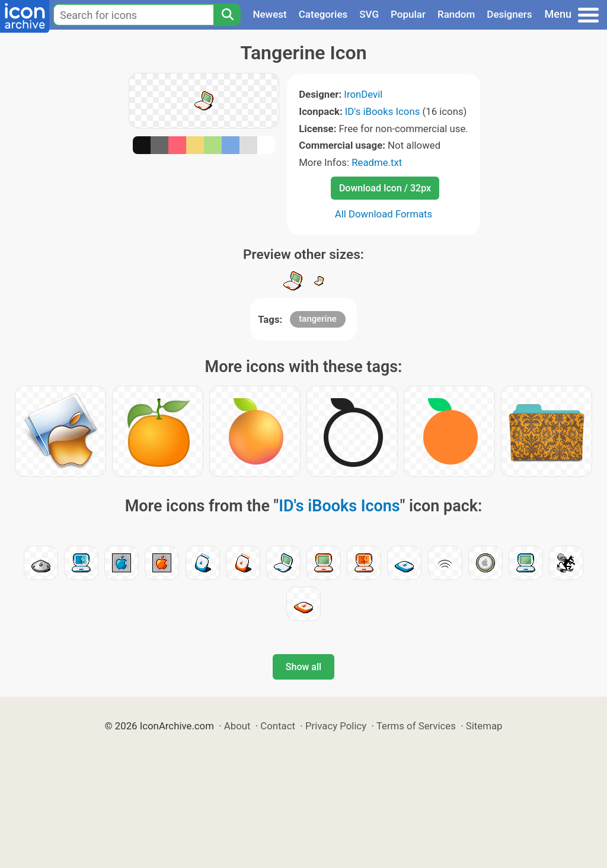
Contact (278, 726)
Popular (408, 14)
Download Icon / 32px (385, 188)
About (237, 726)
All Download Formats (384, 214)
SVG (369, 14)
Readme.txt (377, 162)
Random (456, 14)
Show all (303, 667)
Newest (269, 14)
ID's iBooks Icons (383, 111)
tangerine (317, 319)
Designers (509, 14)
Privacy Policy (336, 726)
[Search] (227, 15)
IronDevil (363, 94)
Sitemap (484, 726)
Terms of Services (416, 726)
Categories (323, 14)
